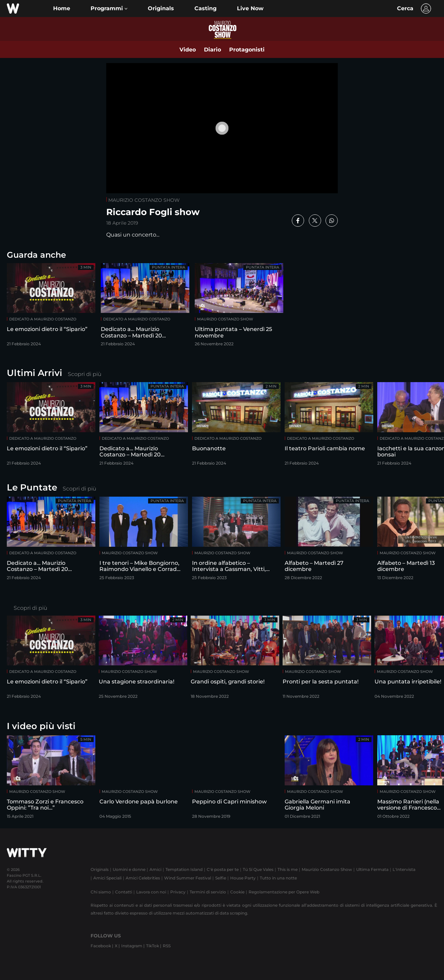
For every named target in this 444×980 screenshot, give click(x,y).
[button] (109, 9)
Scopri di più (85, 374)
